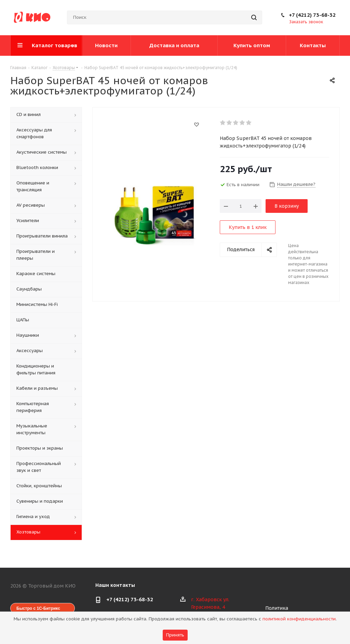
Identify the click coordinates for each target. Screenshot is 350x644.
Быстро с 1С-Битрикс (38, 608)
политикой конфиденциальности (299, 619)
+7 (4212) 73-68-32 (312, 15)
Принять (175, 635)
